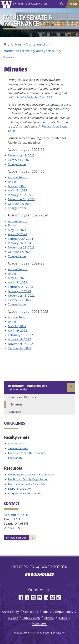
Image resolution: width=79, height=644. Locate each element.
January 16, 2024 (19, 243)
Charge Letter (17, 164)
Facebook (20, 597)
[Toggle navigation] (74, 4)
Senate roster (17, 443)
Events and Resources (23, 397)
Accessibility (10, 612)
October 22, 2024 (20, 204)
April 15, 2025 (18, 190)
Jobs (45, 612)
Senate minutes (18, 448)
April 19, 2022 (18, 330)
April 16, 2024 (18, 234)
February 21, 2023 (20, 287)
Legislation (15, 458)
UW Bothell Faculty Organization (28, 479)
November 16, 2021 (21, 344)
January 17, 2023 (19, 291)
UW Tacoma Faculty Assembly (27, 484)
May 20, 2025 (17, 186)
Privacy (49, 618)
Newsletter (40, 623)
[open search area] (61, 4)
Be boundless (39, 575)
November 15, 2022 (21, 295)
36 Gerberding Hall (17, 515)
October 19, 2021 (20, 348)
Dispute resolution (20, 489)
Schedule (15, 412)
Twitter (27, 597)
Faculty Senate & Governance (5, 43)
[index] (13, 182)
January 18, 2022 (19, 339)
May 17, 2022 (17, 326)
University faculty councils (29, 44)
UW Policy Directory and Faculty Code (31, 474)
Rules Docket (31, 618)
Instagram (33, 597)
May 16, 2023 (17, 278)
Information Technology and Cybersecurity (32, 51)
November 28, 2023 (21, 247)
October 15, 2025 (20, 160)
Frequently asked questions (26, 493)
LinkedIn (46, 597)
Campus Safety (63, 612)
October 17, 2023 (20, 252)
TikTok (59, 597)
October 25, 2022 (20, 300)
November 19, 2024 (21, 199)
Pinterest (52, 597)
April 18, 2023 (18, 282)
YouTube (40, 597)
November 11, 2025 (21, 155)
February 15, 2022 (20, 335)
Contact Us (31, 612)
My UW (13, 618)
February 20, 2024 (20, 239)
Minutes (17, 404)
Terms (63, 618)
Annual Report (18, 177)
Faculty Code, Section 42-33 (34, 97)
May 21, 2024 (17, 230)
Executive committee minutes (27, 453)
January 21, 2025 (19, 195)
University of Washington (7, 4)
